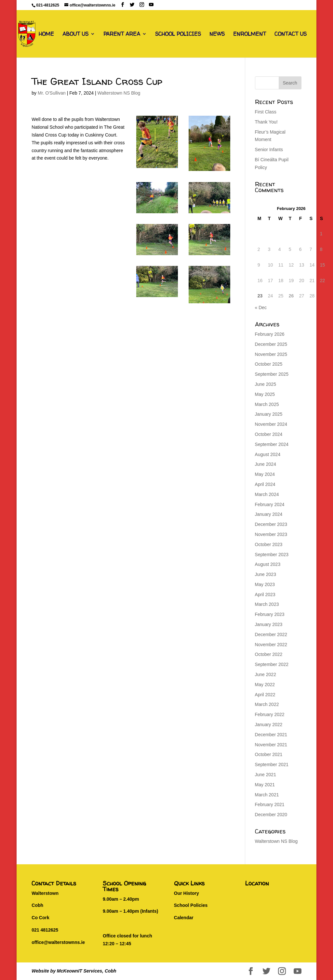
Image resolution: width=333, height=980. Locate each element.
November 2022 (271, 645)
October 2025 (269, 364)
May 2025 (265, 394)
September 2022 (272, 664)
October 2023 (269, 544)
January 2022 (269, 725)
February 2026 (270, 334)
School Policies (191, 905)
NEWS (217, 34)
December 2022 (271, 634)
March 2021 (267, 795)
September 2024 (272, 444)
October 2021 (269, 754)
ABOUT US (75, 34)
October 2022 (269, 654)
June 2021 (266, 775)
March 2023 (267, 604)
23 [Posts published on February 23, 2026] (260, 296)
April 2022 (265, 695)
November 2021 (271, 745)
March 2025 (267, 404)
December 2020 (271, 815)
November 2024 (271, 424)
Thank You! (266, 122)
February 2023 (270, 614)
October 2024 (269, 434)
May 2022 (265, 685)
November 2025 (271, 354)
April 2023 (265, 595)
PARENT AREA (122, 34)
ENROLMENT (250, 34)
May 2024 (265, 474)
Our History (186, 893)
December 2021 (271, 735)
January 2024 (269, 514)
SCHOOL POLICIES (178, 34)
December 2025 (271, 344)
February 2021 (270, 804)
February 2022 (270, 714)
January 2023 (269, 624)
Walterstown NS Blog (119, 93)
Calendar (184, 918)
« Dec (261, 307)
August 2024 (268, 454)
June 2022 (266, 674)
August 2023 (268, 564)
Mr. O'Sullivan (52, 93)
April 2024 (265, 484)
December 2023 (271, 524)
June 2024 (266, 464)
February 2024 (270, 504)
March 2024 (267, 494)
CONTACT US (291, 34)
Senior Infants (269, 150)
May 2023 (265, 584)
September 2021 (272, 764)
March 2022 (267, 704)
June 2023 (266, 574)
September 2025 (272, 374)
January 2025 (269, 414)
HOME (46, 34)
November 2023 (271, 534)
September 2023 (272, 555)
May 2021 (265, 785)
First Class (266, 112)
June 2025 (266, 384)
